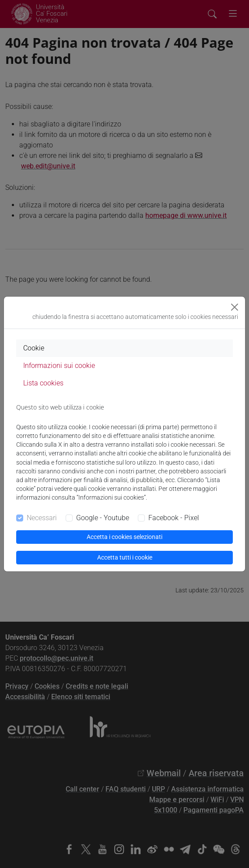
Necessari (42, 518)
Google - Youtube (103, 518)
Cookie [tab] (34, 348)
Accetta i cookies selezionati (124, 537)
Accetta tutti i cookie (125, 557)
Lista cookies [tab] (43, 383)
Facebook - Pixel (174, 518)
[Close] (235, 307)
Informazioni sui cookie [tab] (59, 366)
